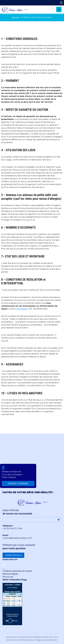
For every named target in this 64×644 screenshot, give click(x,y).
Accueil (15, 17)
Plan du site (8, 577)
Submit (58, 520)
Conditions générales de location (17, 571)
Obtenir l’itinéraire (18, 484)
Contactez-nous (13, 555)
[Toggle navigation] (59, 9)
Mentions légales (10, 574)
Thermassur (22, 309)
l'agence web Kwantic (47, 640)
